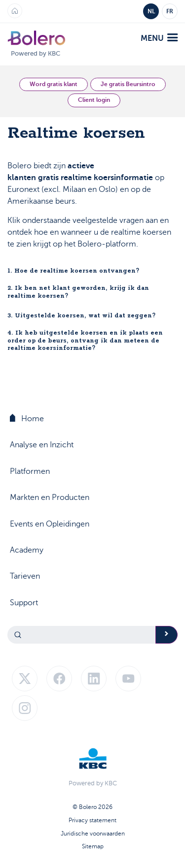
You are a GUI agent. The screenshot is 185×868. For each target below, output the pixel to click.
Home (27, 418)
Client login (94, 100)
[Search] (82, 635)
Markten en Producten (50, 497)
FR (170, 11)
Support (24, 603)
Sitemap (93, 846)
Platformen (30, 471)
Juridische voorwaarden (93, 834)
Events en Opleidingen (50, 524)
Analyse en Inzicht (42, 445)
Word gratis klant (54, 84)
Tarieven (25, 576)
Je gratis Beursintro (128, 84)
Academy (27, 550)
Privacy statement (92, 820)
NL (151, 11)
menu (159, 38)
